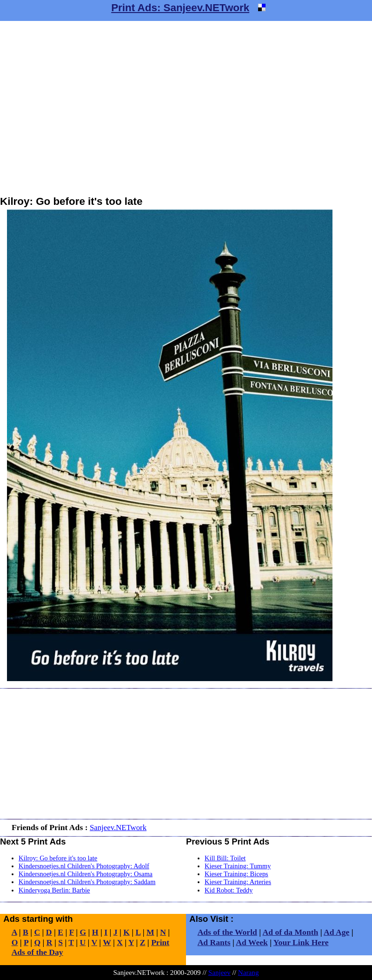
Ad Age (336, 932)
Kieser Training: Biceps (236, 874)
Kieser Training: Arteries (238, 882)
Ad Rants (214, 942)
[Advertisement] (87, 108)
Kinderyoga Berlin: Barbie (54, 890)
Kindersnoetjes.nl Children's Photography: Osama (86, 874)
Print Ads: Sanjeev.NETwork (180, 8)
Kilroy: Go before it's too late (58, 858)
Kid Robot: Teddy (229, 890)
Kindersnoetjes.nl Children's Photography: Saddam (87, 882)
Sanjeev (219, 972)
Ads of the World (227, 932)
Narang (249, 972)
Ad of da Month (291, 932)
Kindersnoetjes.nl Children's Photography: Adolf (84, 866)
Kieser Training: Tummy (238, 866)
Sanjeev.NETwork (118, 828)
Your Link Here (301, 942)
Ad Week (252, 942)
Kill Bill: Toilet (225, 858)
